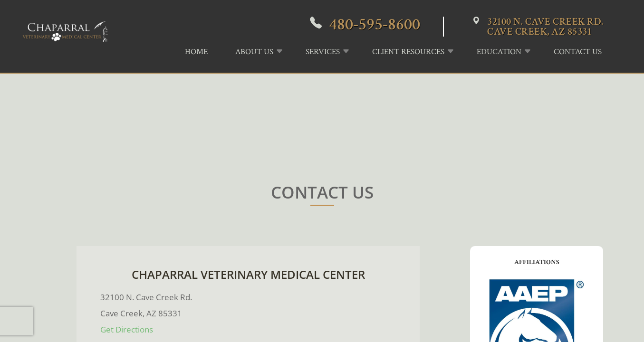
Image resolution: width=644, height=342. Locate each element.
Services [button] (323, 52)
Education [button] (499, 52)
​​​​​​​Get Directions (127, 329)
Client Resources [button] (408, 52)
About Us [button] (254, 52)
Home (196, 52)
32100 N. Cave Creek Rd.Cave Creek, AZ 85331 (545, 27)
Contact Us (578, 52)
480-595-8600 (375, 24)
